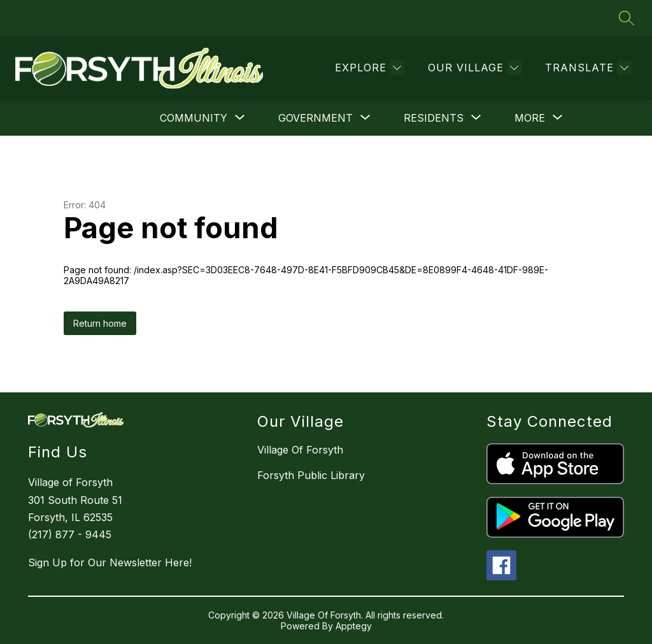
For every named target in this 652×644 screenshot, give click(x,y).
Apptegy (354, 626)
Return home (100, 323)
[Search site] (627, 18)
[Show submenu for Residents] (434, 118)
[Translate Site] (587, 68)
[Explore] (368, 68)
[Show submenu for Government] (315, 118)
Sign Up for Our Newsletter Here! (110, 562)
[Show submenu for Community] (194, 118)
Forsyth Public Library (311, 475)
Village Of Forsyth (300, 450)
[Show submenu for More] (530, 118)
